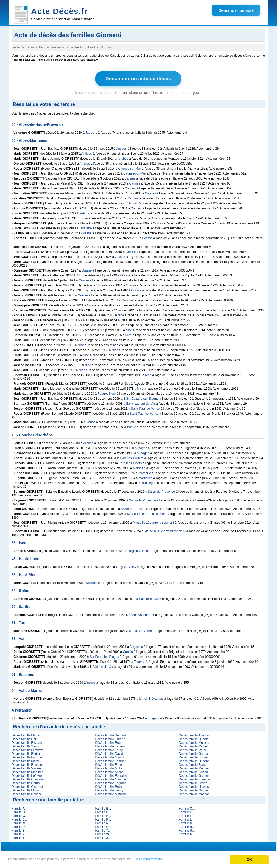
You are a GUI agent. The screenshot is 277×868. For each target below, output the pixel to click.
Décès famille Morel (25, 761)
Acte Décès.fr (60, 11)
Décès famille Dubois (194, 739)
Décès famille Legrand (111, 783)
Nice (90, 305)
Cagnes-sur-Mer (130, 168)
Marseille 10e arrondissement (153, 522)
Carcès (128, 651)
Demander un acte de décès (138, 78)
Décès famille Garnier (194, 775)
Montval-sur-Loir (143, 614)
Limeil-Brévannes (151, 698)
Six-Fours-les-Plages (104, 656)
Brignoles (136, 646)
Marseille (139, 468)
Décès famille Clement (27, 786)
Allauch (88, 443)
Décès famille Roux (192, 750)
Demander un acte (236, 10)
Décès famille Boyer (193, 783)
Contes (158, 223)
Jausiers (91, 132)
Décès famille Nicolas (194, 786)
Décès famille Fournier (27, 757)
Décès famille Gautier (194, 790)
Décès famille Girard (109, 757)
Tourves (140, 661)
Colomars (129, 218)
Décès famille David (109, 753)
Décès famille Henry (109, 790)
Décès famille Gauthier (111, 779)
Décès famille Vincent (27, 768)
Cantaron (84, 213)
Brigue (132, 427)
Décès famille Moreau (194, 742)
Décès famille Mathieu (110, 794)
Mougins (127, 300)
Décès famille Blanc (193, 764)
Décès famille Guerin (193, 772)
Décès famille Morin (25, 790)
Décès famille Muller (109, 768)
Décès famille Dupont (194, 761)
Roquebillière (107, 393)
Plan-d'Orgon (147, 482)
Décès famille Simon (26, 746)
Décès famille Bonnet (194, 757)
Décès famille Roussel (27, 794)
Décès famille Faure (109, 764)
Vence (91, 422)
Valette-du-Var (103, 666)
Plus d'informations (176, 860)
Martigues (146, 478)
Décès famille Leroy (109, 750)
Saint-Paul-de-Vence (145, 408)
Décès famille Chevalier (28, 779)
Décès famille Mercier (194, 768)
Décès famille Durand (110, 739)
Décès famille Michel (193, 746)
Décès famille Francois (195, 779)
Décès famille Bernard (110, 735)
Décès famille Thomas (194, 735)
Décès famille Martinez (27, 772)
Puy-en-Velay (127, 566)
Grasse (87, 233)
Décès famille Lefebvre (27, 750)
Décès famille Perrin (26, 783)
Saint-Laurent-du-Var (141, 403)
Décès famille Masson (194, 794)
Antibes (121, 148)
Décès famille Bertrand (27, 753)
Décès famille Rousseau (28, 764)
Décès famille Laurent (110, 746)
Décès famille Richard (27, 742)
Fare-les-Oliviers (132, 458)
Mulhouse (93, 582)
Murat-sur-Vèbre (140, 630)
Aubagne (141, 448)
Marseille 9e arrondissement (147, 513)
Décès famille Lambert (111, 761)
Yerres (91, 682)
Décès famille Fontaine (111, 775)
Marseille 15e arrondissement (165, 531)
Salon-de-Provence (161, 491)
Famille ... (20, 808)
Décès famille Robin (109, 786)
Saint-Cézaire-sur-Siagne (141, 398)
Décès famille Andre (109, 772)
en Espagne (153, 718)
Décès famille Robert (110, 742)
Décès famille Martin (26, 735)
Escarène (85, 228)
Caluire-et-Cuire (150, 598)
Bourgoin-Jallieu (137, 550)
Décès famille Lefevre (27, 775)
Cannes (130, 178)
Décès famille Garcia (193, 753)
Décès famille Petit (24, 739)
